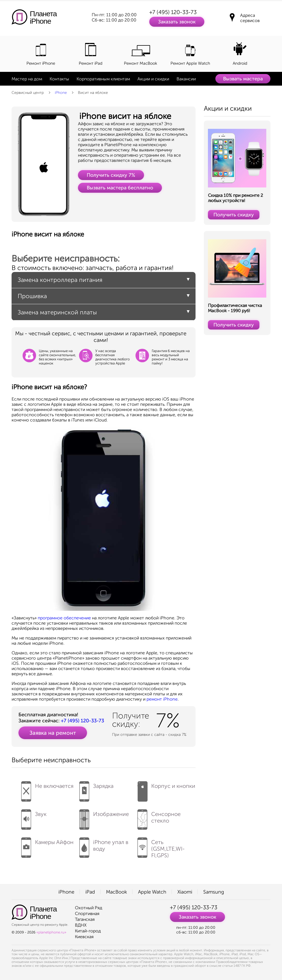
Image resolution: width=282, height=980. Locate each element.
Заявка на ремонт (53, 733)
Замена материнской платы (57, 312)
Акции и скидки (153, 79)
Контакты (59, 79)
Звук (34, 818)
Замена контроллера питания (60, 280)
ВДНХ (81, 925)
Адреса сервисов (250, 18)
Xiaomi (185, 892)
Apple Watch (152, 892)
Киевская (84, 937)
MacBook (116, 892)
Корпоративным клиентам (103, 79)
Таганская (85, 919)
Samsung (214, 892)
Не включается (47, 790)
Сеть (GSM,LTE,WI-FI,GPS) (161, 848)
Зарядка (96, 790)
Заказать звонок (177, 22)
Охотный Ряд (89, 908)
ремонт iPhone (162, 699)
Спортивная (87, 914)
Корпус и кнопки (166, 790)
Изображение (104, 818)
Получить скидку (234, 215)
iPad (90, 892)
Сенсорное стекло (159, 818)
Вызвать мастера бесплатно (120, 188)
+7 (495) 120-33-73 (173, 12)
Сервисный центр (28, 93)
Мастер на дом (27, 79)
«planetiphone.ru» (51, 932)
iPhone (61, 93)
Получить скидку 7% (111, 175)
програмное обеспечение (64, 618)
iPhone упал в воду (104, 846)
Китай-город (88, 931)
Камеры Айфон (47, 846)
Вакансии (186, 79)
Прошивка (32, 296)
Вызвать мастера (243, 79)
